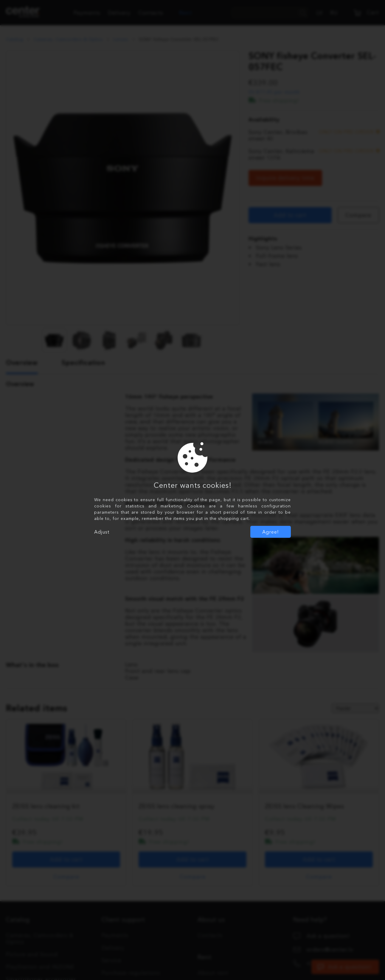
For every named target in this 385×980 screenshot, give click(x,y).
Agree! (271, 532)
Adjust (102, 532)
